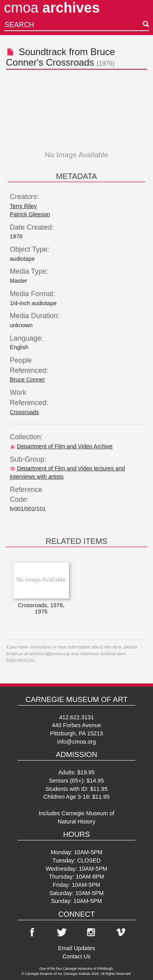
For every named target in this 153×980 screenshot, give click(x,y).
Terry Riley (23, 206)
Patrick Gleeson (30, 214)
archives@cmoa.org (49, 653)
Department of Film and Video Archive (61, 446)
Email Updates (76, 948)
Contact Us (76, 956)
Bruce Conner (27, 379)
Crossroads (24, 412)
